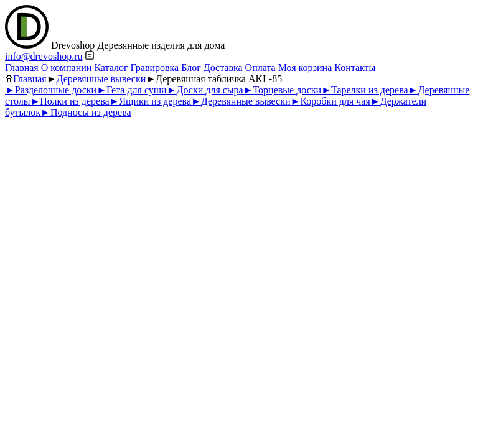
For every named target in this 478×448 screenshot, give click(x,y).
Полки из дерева (69, 101)
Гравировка (155, 68)
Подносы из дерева (86, 112)
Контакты (355, 68)
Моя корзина (305, 68)
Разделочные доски (51, 90)
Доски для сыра (205, 90)
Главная (22, 68)
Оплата (260, 68)
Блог (191, 68)
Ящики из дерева (150, 101)
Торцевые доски (282, 90)
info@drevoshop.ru (44, 56)
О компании (67, 68)
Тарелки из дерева (364, 90)
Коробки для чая (330, 101)
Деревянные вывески (101, 79)
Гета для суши (132, 90)
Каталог (111, 68)
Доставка (223, 68)
